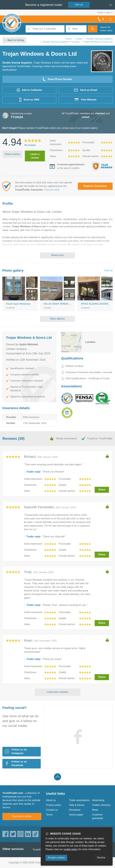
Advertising (98, 800)
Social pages (76, 815)
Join (79, 5)
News (95, 810)
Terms (49, 815)
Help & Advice (77, 805)
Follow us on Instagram (19, 751)
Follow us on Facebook (19, 763)
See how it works (22, 816)
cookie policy (71, 849)
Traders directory (101, 805)
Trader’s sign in (105, 12)
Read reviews (12, 154)
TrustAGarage (40, 850)
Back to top (57, 777)
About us (51, 800)
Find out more (52, 190)
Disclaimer (75, 810)
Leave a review (35, 156)
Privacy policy (54, 805)
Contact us (52, 810)
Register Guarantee (95, 186)
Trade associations (79, 800)
